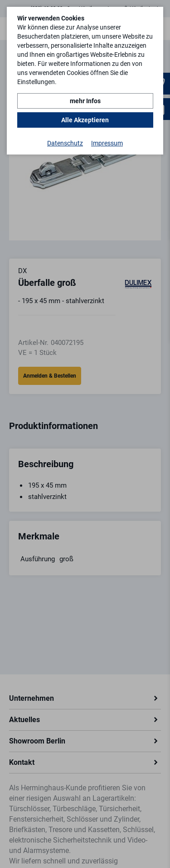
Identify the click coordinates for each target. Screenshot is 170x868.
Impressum (107, 143)
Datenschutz (65, 143)
